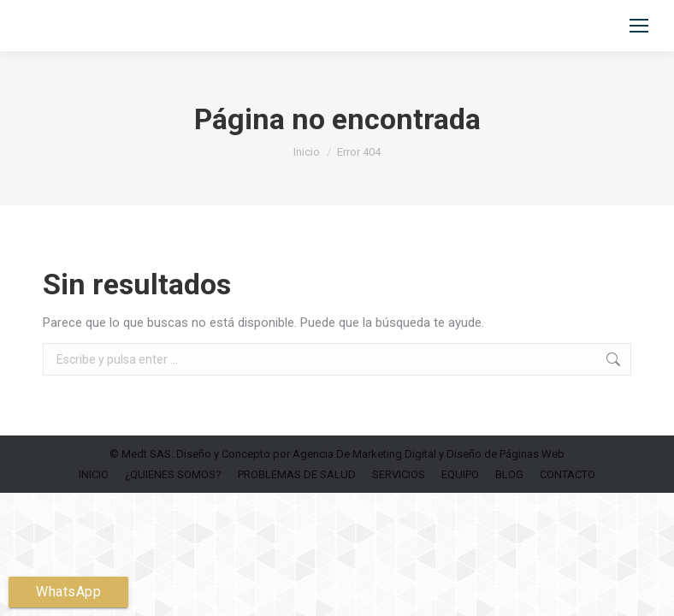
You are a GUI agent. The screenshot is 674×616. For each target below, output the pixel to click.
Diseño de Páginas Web (505, 454)
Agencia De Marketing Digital (364, 454)
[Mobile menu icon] (639, 26)
